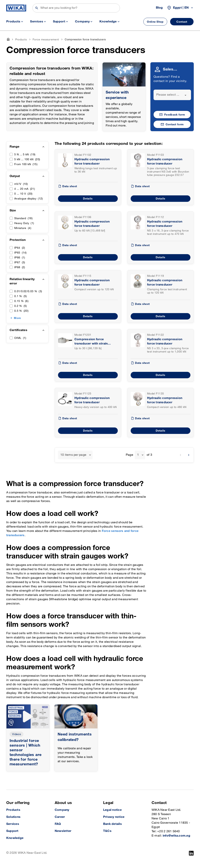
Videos (17, 734)
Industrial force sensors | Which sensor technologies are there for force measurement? (25, 752)
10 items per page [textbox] (73, 455)
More (17, 318)
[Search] (76, 8)
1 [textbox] (138, 455)
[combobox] (172, 95)
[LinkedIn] (191, 853)
